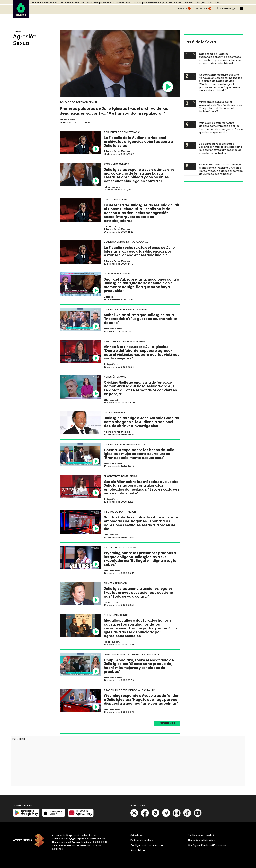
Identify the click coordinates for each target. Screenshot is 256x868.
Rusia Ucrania (134, 2)
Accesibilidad (138, 850)
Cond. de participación (201, 840)
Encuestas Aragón (195, 2)
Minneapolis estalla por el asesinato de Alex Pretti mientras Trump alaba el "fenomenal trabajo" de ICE (221, 106)
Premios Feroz (176, 2)
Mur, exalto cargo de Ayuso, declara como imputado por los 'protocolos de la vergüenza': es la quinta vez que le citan (221, 127)
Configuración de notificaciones (207, 845)
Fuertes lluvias (52, 2)
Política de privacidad (201, 835)
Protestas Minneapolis (155, 2)
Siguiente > (169, 724)
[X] (134, 816)
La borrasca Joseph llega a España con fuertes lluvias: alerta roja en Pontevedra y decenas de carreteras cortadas (221, 148)
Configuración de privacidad (147, 845)
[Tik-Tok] (187, 816)
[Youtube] (198, 816)
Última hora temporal (73, 2)
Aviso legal (137, 835)
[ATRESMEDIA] (30, 843)
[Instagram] (177, 816)
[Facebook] (145, 816)
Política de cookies (142, 840)
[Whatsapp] (155, 816)
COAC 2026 (213, 2)
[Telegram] (166, 816)
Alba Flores (93, 2)
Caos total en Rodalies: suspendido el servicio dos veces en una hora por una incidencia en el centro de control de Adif (221, 58)
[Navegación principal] (241, 8)
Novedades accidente (112, 2)
